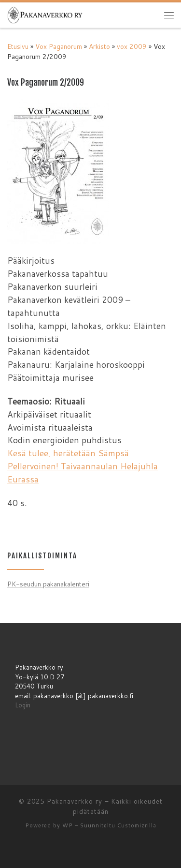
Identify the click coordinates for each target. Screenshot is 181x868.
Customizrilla (137, 825)
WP (68, 825)
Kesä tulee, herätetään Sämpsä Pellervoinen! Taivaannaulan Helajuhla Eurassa (83, 466)
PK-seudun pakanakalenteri (48, 584)
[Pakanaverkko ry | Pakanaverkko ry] (45, 14)
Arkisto (99, 46)
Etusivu (18, 46)
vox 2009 (132, 46)
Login (23, 705)
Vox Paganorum (59, 46)
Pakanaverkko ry (75, 801)
